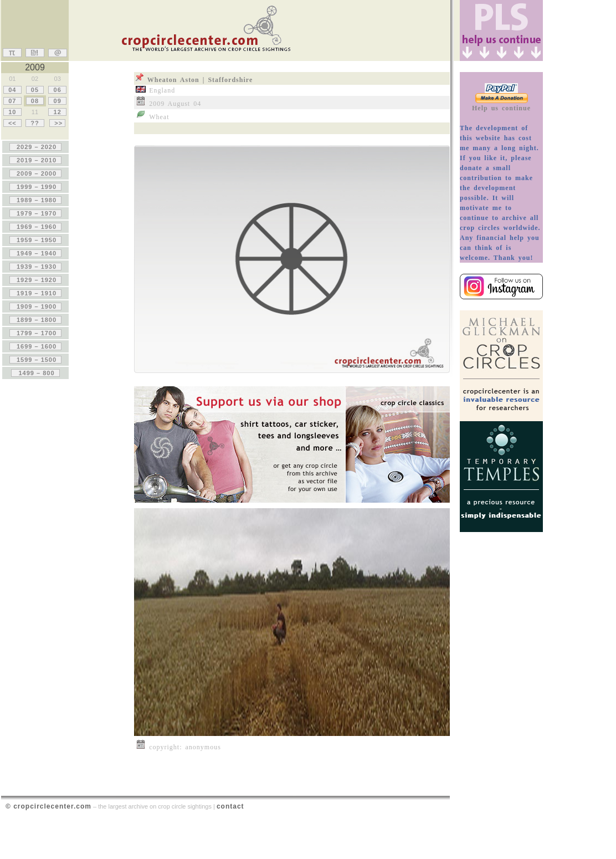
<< (12, 123)
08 (35, 101)
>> (57, 123)
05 (35, 90)
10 (12, 112)
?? (35, 123)
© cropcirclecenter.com (48, 806)
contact (230, 806)
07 (12, 101)
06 (57, 90)
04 (12, 90)
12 (57, 112)
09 (57, 101)
